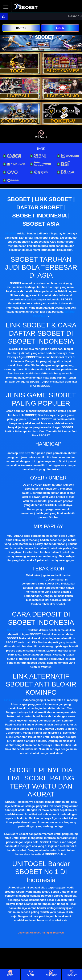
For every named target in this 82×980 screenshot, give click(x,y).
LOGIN (60, 28)
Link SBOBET (13, 700)
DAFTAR (21, 28)
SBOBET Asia (37, 580)
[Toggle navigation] (6, 7)
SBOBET (11, 233)
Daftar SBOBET (17, 630)
